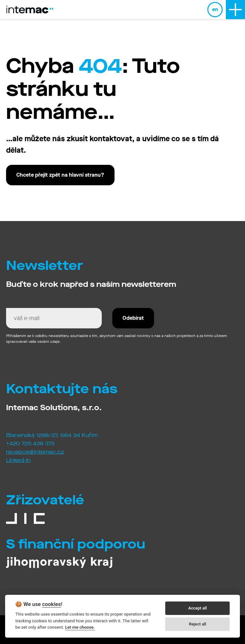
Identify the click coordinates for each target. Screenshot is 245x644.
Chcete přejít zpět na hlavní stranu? (60, 175)
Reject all (197, 624)
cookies (52, 604)
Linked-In (18, 460)
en (215, 9)
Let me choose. (80, 627)
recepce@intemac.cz (35, 452)
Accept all (197, 608)
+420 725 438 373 (30, 444)
